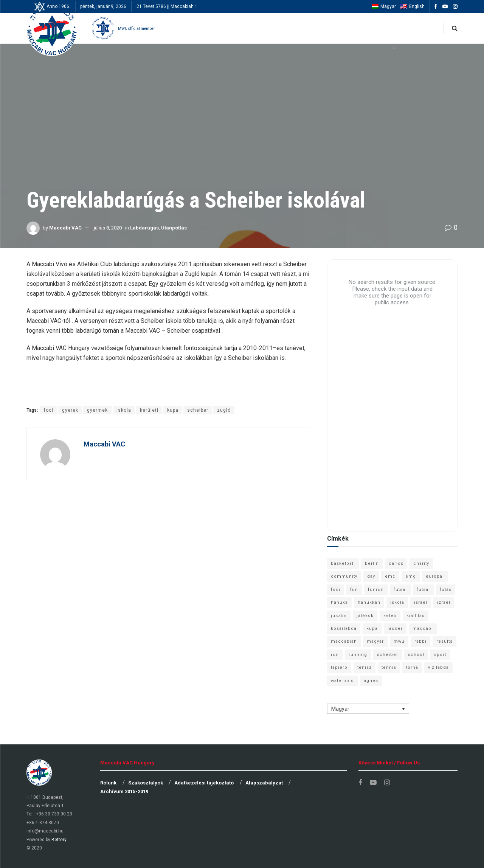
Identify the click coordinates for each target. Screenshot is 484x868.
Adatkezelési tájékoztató (204, 783)
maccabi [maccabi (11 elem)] (423, 629)
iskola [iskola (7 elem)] (397, 602)
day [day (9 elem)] (371, 576)
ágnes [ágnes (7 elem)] (371, 681)
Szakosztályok (146, 783)
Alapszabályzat (264, 783)
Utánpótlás (174, 228)
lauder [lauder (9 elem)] (395, 629)
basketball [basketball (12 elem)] (343, 563)
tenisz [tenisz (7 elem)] (365, 667)
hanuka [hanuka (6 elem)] (339, 602)
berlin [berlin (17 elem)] (372, 563)
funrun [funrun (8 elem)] (376, 590)
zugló (224, 410)
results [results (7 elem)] (444, 641)
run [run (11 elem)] (335, 655)
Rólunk (108, 783)
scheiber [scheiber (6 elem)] (388, 655)
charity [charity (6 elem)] (421, 563)
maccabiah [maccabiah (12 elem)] (344, 641)
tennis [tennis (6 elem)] (389, 667)
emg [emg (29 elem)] (411, 576)
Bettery (59, 840)
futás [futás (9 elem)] (446, 590)
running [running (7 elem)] (358, 655)
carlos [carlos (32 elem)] (396, 563)
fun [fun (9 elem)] (354, 590)
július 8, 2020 (108, 228)
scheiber (198, 410)
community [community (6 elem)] (344, 576)
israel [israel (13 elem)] (421, 602)
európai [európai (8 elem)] (435, 576)
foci (49, 410)
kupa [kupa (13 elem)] (372, 629)
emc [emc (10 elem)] (390, 576)
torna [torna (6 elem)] (412, 667)
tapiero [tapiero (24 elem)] (339, 667)
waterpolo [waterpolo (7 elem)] (342, 681)
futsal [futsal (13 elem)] (400, 590)
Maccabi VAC (65, 228)
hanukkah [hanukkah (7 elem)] (369, 602)
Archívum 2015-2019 (124, 791)
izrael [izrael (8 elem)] (444, 602)
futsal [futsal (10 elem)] (423, 590)
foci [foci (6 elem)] (336, 590)
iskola (124, 410)
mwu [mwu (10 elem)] (399, 641)
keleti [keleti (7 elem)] (390, 616)
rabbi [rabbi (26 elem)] (420, 641)
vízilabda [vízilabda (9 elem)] (438, 667)
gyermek (97, 410)
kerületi (149, 410)
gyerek (70, 410)
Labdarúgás (144, 228)
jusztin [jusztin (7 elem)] (339, 616)
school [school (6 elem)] (416, 655)
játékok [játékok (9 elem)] (365, 616)
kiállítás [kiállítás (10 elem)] (416, 616)
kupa (173, 410)
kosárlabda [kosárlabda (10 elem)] (344, 629)
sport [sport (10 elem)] (440, 655)
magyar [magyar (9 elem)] (375, 641)
